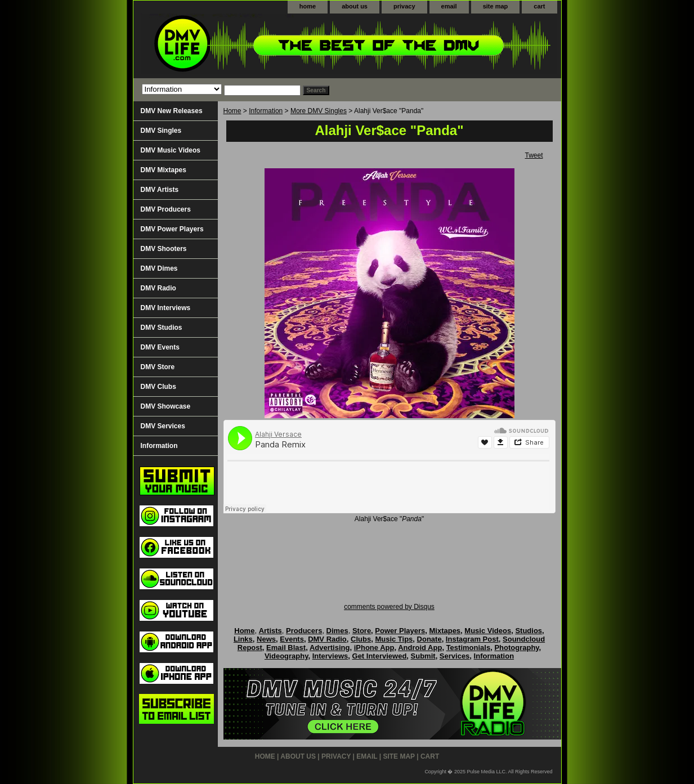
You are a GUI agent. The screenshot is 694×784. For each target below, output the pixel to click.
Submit (423, 656)
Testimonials (469, 648)
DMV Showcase (166, 406)
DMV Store (158, 367)
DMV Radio (158, 288)
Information (266, 111)
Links (243, 639)
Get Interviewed (380, 656)
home (308, 6)
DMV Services (163, 426)
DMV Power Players (172, 229)
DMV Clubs (158, 387)
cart (539, 6)
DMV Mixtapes (164, 170)
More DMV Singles (319, 111)
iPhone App (374, 648)
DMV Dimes (159, 268)
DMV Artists (160, 190)
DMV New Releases (172, 111)
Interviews (330, 656)
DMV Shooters (164, 249)
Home (232, 111)
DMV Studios (162, 328)
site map (496, 6)
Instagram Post (472, 639)
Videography (286, 656)
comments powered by (389, 607)
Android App (420, 648)
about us (355, 6)
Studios (529, 631)
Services (455, 656)
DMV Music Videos (171, 150)
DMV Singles (161, 131)
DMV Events (160, 347)
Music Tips (394, 639)
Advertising (330, 648)
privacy (404, 6)
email (449, 6)
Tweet (534, 155)
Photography (516, 648)
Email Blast (286, 648)
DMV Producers (166, 209)
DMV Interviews (166, 308)
